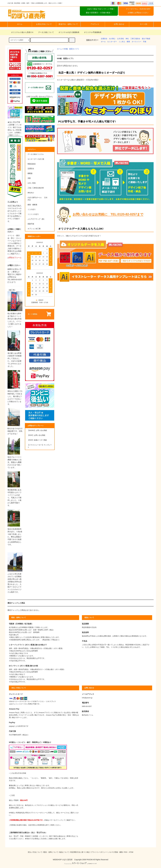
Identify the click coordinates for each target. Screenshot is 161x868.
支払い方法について (35, 852)
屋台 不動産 (146, 39)
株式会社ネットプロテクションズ (37, 805)
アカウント (93, 24)
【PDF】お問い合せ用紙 (36, 435)
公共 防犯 (121, 39)
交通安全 (104, 39)
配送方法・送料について (68, 24)
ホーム (20, 24)
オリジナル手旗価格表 (91, 32)
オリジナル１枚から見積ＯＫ (21, 32)
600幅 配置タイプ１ (71, 49)
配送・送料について (51, 852)
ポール (103, 42)
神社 (127, 39)
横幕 (128, 42)
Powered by (80, 864)
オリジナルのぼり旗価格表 (67, 32)
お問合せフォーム (14, 258)
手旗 (145, 42)
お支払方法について (44, 24)
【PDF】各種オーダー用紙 (37, 440)
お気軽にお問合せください (138, 13)
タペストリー (136, 42)
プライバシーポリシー (99, 852)
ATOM (131, 852)
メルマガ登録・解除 (116, 852)
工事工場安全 (135, 39)
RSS (126, 852)
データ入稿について (45, 32)
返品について (64, 852)
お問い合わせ (117, 24)
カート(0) (141, 24)
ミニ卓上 (122, 42)
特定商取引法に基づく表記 (80, 852)
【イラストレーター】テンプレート (40, 446)
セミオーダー (112, 42)
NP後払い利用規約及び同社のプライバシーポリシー (28, 813)
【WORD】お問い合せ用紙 (37, 430)
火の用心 (112, 39)
